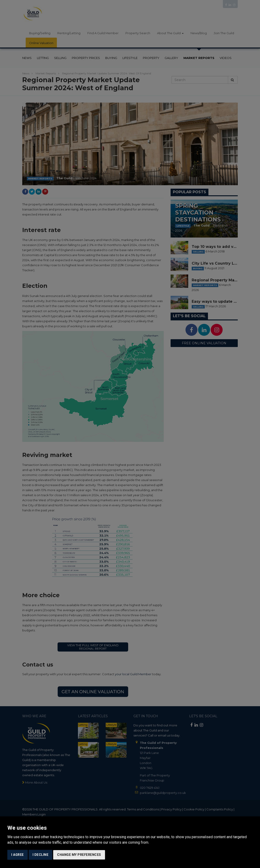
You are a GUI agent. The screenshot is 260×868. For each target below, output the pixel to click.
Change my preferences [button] (79, 855)
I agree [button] (18, 855)
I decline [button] (41, 855)
